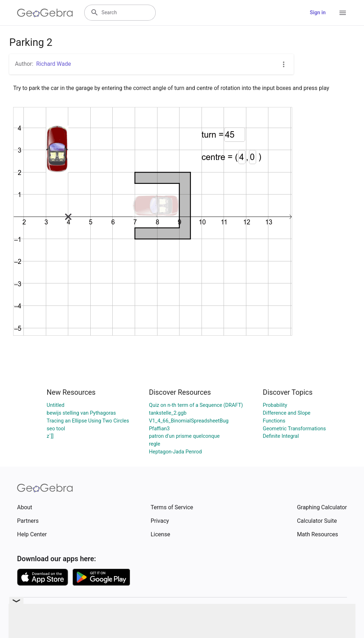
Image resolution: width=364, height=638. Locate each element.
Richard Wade (54, 64)
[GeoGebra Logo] (45, 13)
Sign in (318, 13)
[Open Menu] (343, 13)
